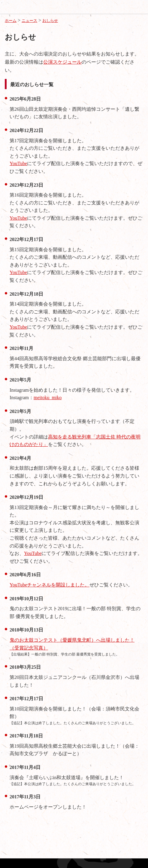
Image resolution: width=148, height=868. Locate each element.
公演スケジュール (62, 62)
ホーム (11, 21)
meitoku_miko (48, 398)
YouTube (18, 163)
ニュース (29, 21)
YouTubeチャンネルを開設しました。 (50, 585)
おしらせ (50, 21)
